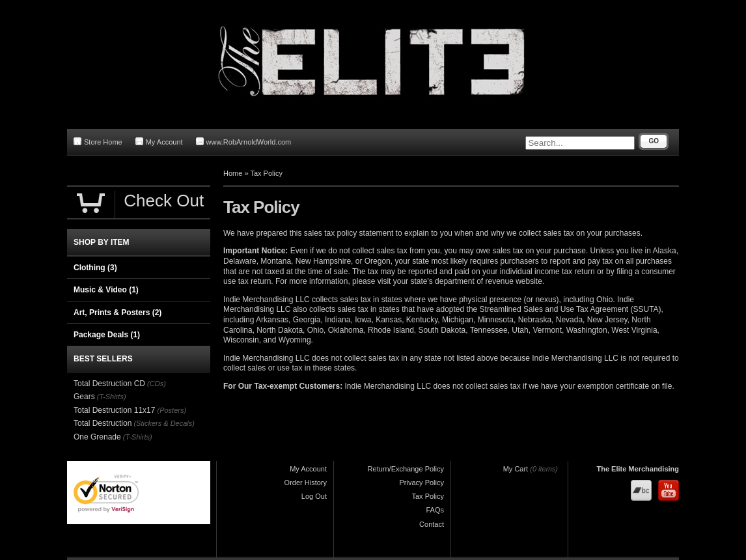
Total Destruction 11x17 (114, 410)
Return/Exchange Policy (406, 469)
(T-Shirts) (112, 397)
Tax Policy (266, 173)
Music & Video (106, 290)
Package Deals (107, 335)
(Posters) (172, 410)
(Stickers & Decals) (164, 423)
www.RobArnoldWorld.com (244, 142)
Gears (84, 397)
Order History (306, 483)
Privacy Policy (422, 483)
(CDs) (157, 384)
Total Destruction (103, 423)
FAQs (435, 510)
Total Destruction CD (109, 384)
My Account (159, 142)
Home (233, 173)
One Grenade (97, 437)
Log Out (314, 496)
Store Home (98, 142)
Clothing (95, 268)
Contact (432, 524)
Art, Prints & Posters (117, 313)
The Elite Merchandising (638, 469)
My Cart (516, 469)
